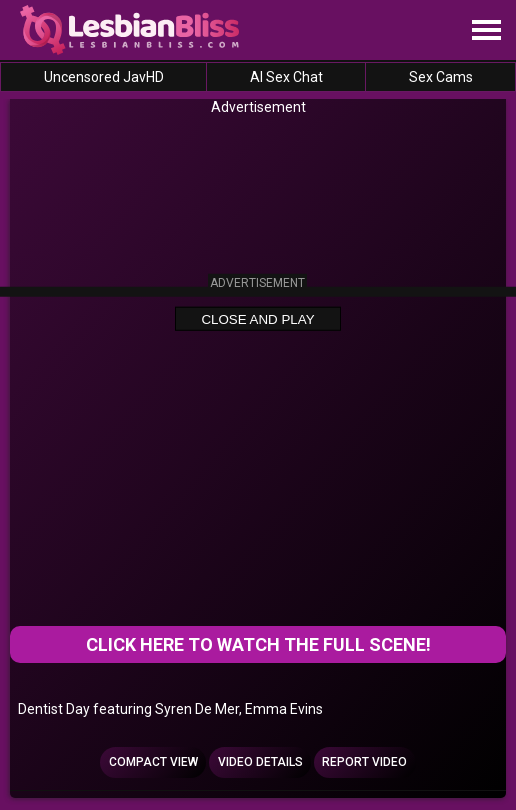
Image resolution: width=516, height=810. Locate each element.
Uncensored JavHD (104, 77)
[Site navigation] (486, 31)
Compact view (153, 762)
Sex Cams (441, 77)
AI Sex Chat (286, 77)
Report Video (364, 762)
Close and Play (257, 319)
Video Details (260, 762)
